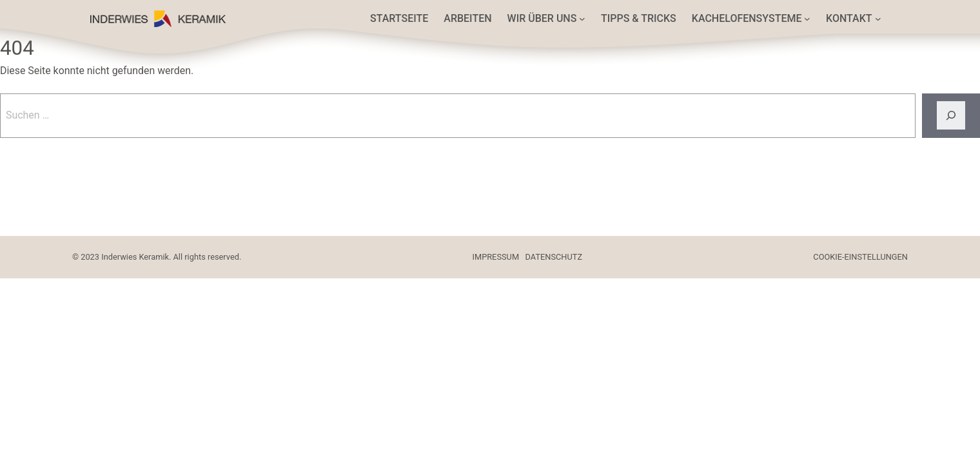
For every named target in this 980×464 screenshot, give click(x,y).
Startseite (399, 18)
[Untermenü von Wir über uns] (582, 19)
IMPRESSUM (496, 257)
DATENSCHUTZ (554, 257)
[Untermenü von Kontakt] (878, 19)
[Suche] (951, 116)
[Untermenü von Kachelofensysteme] (807, 19)
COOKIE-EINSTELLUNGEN (860, 257)
